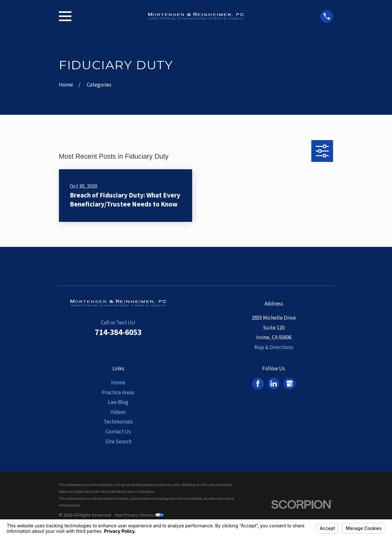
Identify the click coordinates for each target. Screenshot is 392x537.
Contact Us (118, 432)
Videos (118, 412)
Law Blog (118, 402)
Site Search (118, 441)
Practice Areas (118, 392)
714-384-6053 (118, 332)
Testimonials (118, 422)
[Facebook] (258, 383)
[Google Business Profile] (290, 383)
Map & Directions (274, 347)
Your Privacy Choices (139, 515)
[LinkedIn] (274, 383)
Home (118, 382)
